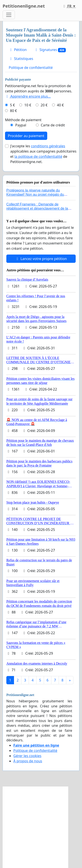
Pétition (18, 50)
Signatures (50, 50)
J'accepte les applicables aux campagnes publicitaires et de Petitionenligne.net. (43, 154)
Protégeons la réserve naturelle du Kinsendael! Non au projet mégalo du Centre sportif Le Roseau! (35, 194)
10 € (28, 105)
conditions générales (48, 146)
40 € (60, 105)
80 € (14, 111)
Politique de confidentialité (31, 68)
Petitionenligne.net (24, 6)
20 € (44, 105)
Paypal (21, 125)
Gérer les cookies (27, 756)
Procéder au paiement (26, 136)
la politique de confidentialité (38, 156)
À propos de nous (28, 761)
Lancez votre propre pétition (41, 259)
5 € (12, 105)
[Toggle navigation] (9, 15)
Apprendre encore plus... (28, 96)
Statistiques (21, 59)
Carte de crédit (53, 125)
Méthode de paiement (23, 120)
